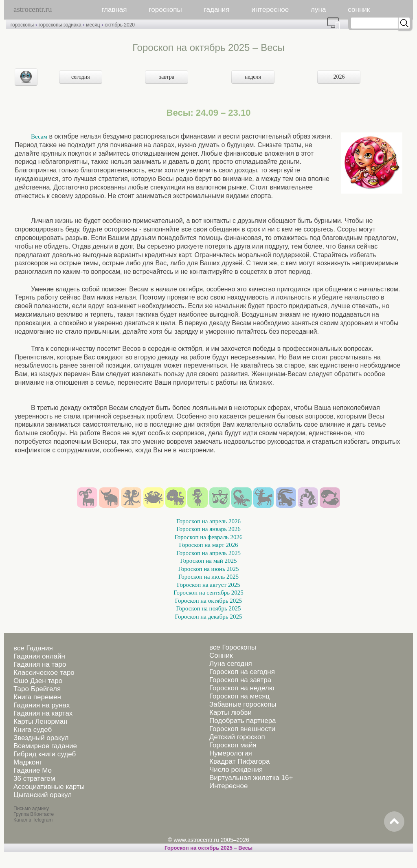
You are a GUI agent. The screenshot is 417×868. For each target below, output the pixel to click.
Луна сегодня (231, 664)
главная (114, 10)
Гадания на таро (40, 664)
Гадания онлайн (39, 656)
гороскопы (166, 10)
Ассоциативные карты (49, 787)
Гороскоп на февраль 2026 (209, 537)
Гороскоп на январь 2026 (208, 529)
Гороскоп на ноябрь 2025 (209, 608)
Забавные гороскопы (243, 704)
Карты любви (230, 713)
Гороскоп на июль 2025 (208, 577)
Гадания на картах (43, 713)
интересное (270, 10)
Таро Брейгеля (37, 689)
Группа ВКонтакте (34, 814)
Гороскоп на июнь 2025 (209, 569)
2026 (339, 77)
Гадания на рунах (42, 705)
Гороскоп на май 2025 (209, 561)
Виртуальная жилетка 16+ (251, 778)
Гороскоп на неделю (242, 688)
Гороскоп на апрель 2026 (208, 521)
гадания (217, 10)
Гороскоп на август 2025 (208, 585)
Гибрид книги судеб (45, 754)
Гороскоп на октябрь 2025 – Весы (208, 848)
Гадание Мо (33, 770)
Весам (39, 137)
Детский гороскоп (237, 737)
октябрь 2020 (120, 25)
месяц (93, 25)
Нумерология (231, 753)
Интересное (228, 786)
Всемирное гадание (45, 746)
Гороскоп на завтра (240, 680)
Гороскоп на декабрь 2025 (209, 617)
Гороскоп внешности (242, 729)
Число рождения (236, 770)
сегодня (81, 77)
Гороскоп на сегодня (242, 672)
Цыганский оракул (43, 795)
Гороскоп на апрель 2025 (208, 553)
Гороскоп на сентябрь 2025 (208, 593)
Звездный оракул (41, 738)
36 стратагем (34, 779)
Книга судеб (33, 730)
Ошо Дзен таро (38, 681)
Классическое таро (44, 673)
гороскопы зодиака (60, 25)
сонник (359, 10)
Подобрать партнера (243, 721)
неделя (253, 77)
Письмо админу (31, 809)
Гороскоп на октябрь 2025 (209, 601)
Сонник (221, 655)
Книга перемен (37, 697)
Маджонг (28, 762)
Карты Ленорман (41, 721)
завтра (167, 77)
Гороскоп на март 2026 (209, 545)
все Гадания (33, 648)
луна (318, 10)
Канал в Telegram (33, 820)
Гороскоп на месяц (239, 696)
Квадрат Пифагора (240, 761)
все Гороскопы (233, 647)
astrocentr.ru (33, 9)
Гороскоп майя (233, 745)
